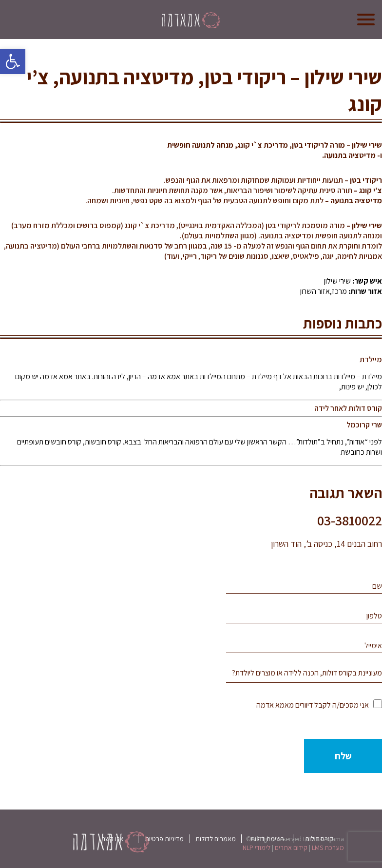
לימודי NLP (257, 848)
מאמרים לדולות (216, 839)
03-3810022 (350, 520)
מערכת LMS (328, 848)
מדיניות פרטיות (164, 839)
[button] (13, 61)
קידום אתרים (291, 848)
